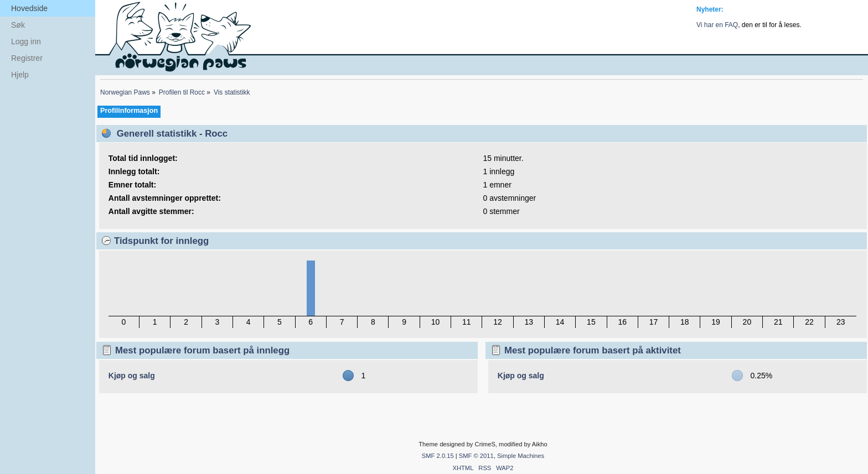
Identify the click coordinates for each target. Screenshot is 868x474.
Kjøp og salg (132, 376)
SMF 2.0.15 (438, 456)
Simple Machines (521, 456)
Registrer (27, 58)
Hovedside (29, 8)
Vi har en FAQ (717, 25)
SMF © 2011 (476, 456)
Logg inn (26, 41)
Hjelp (20, 75)
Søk (18, 25)
